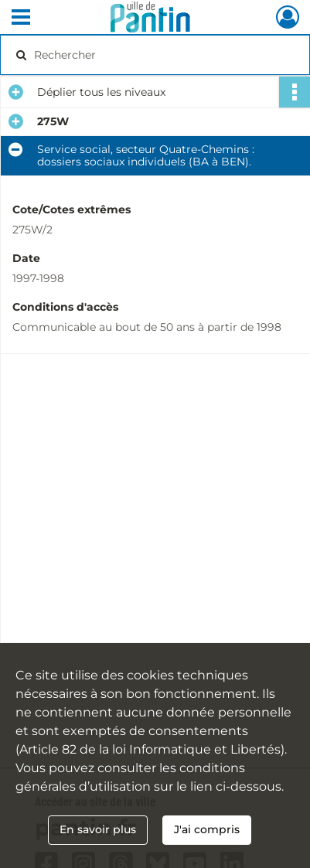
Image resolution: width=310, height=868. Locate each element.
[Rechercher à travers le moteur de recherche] (152, 55)
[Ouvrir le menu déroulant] (21, 19)
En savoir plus (98, 829)
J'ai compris (207, 829)
